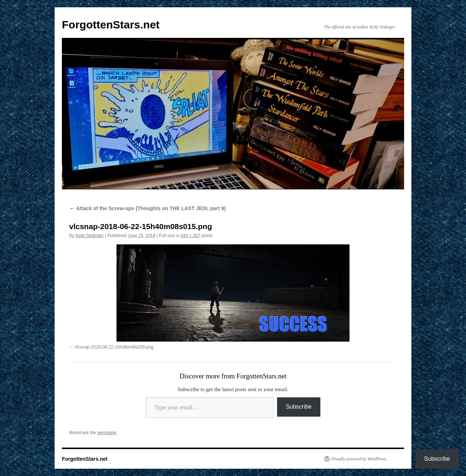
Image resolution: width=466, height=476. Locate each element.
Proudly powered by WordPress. (359, 459)
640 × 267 (190, 236)
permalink (107, 433)
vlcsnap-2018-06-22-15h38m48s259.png (114, 347)
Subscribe (299, 407)
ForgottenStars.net (111, 25)
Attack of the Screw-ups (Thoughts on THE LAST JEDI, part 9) (147, 208)
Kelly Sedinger (89, 236)
